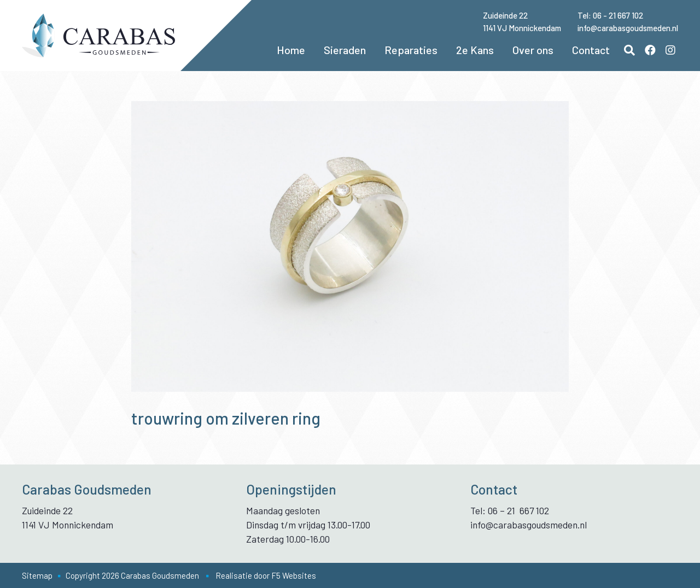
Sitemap (37, 575)
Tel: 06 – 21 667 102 (510, 510)
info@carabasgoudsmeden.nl (628, 28)
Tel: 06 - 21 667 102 (610, 15)
